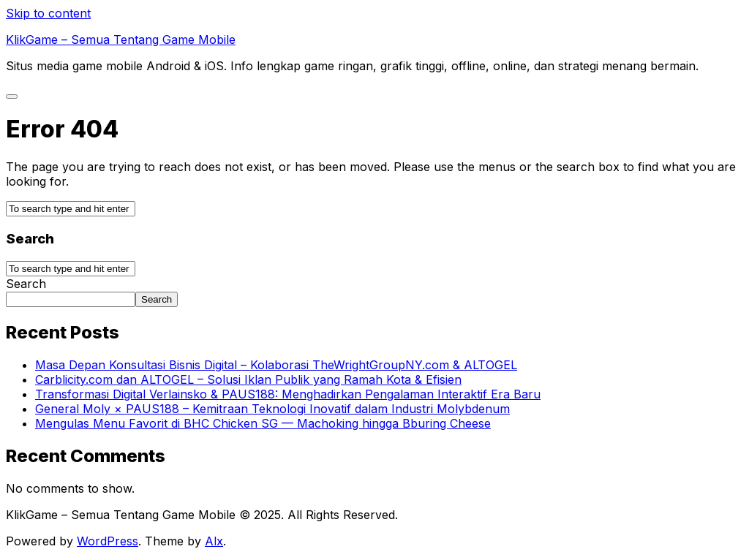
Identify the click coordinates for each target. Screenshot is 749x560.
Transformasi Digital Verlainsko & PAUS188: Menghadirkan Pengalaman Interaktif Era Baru (288, 394)
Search (26, 284)
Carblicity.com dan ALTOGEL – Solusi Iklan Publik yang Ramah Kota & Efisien (248, 379)
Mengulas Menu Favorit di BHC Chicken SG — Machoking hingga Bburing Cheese (263, 423)
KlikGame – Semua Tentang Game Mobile (121, 39)
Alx (214, 541)
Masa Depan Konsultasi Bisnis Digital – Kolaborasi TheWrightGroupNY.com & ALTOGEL (276, 365)
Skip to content (48, 13)
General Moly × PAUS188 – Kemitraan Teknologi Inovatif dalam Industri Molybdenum (272, 409)
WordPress (108, 541)
